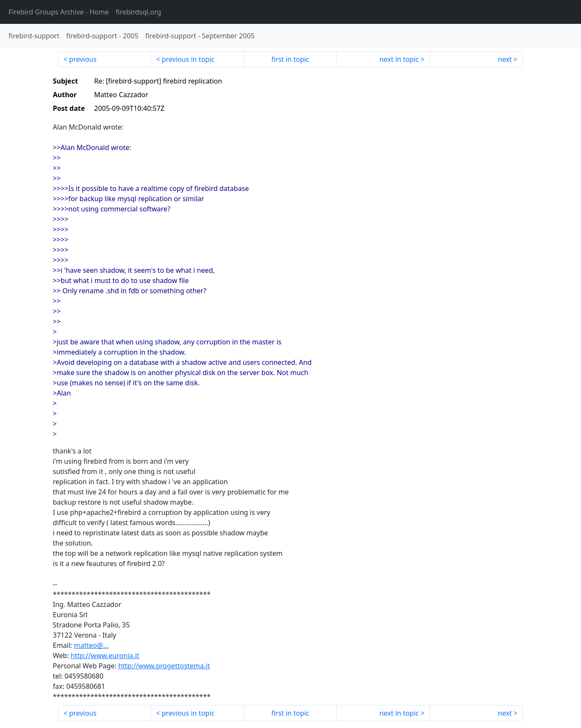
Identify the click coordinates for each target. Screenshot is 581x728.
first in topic (290, 59)
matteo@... (91, 645)
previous (83, 59)
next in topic (399, 59)
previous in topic (188, 59)
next (505, 59)
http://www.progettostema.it (164, 666)
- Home (59, 12)
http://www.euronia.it (105, 656)
